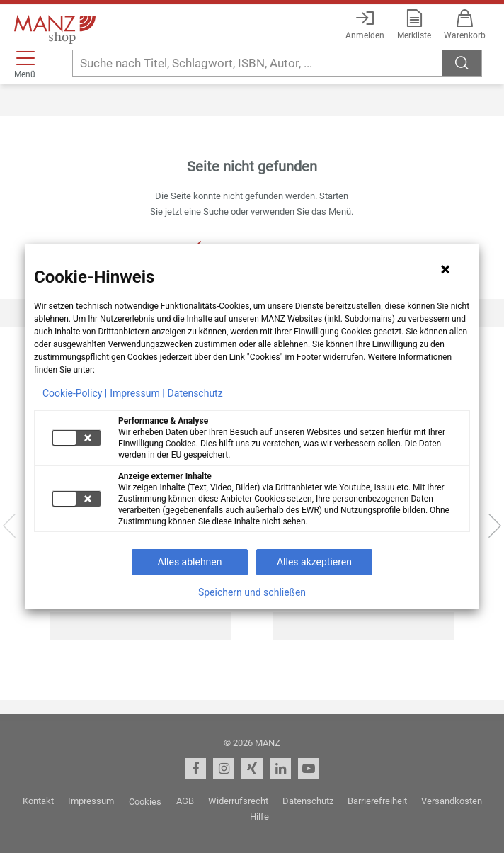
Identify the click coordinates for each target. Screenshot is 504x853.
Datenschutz (195, 393)
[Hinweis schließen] (445, 269)
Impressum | (137, 393)
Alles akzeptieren (314, 562)
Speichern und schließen (252, 592)
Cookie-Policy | (75, 393)
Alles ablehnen (190, 562)
